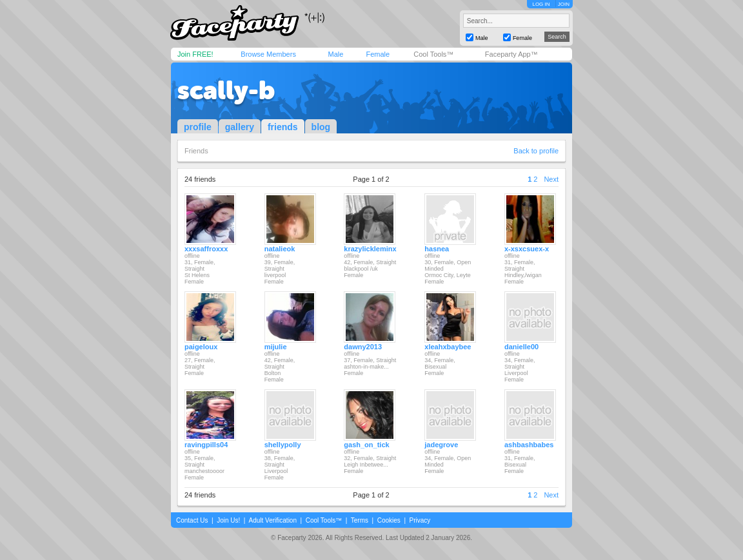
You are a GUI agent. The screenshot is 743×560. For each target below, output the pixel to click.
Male (335, 54)
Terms (360, 520)
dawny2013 (363, 347)
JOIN (564, 4)
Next (551, 179)
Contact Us (192, 520)
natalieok (280, 249)
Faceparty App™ (511, 54)
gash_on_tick (366, 445)
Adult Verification (272, 520)
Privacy (420, 520)
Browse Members (268, 54)
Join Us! (228, 520)
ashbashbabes (529, 445)
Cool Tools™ (433, 54)
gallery (240, 127)
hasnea (437, 249)
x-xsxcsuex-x (527, 249)
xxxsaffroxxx (206, 249)
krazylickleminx (370, 249)
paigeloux (201, 347)
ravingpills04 (206, 445)
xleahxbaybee (448, 347)
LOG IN (541, 4)
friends (283, 127)
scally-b (226, 90)
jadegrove (441, 445)
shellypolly (283, 445)
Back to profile (536, 151)
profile (198, 127)
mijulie (276, 347)
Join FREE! (195, 54)
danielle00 (521, 347)
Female (378, 54)
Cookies (389, 520)
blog (321, 127)
